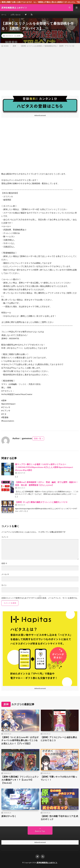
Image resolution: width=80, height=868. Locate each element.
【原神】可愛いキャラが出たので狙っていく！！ (59, 778)
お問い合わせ (16, 15)
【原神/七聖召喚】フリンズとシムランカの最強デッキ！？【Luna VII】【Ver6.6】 (20, 780)
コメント (5, 537)
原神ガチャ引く (9, 816)
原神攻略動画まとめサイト (47, 863)
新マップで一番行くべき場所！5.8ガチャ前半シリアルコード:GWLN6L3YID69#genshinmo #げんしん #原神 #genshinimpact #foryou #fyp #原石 (44, 467)
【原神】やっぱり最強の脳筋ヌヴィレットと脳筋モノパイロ (41, 502)
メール (5, 574)
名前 (4, 563)
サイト (4, 585)
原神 (19, 36)
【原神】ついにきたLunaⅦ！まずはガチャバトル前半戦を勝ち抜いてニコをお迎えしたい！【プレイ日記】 (20, 740)
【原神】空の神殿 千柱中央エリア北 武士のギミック (59, 818)
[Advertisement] (40, 68)
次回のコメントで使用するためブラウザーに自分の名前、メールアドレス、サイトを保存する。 (40, 598)
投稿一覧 (38, 438)
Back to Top (40, 831)
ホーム (4, 15)
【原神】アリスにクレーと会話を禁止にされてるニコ (59, 739)
